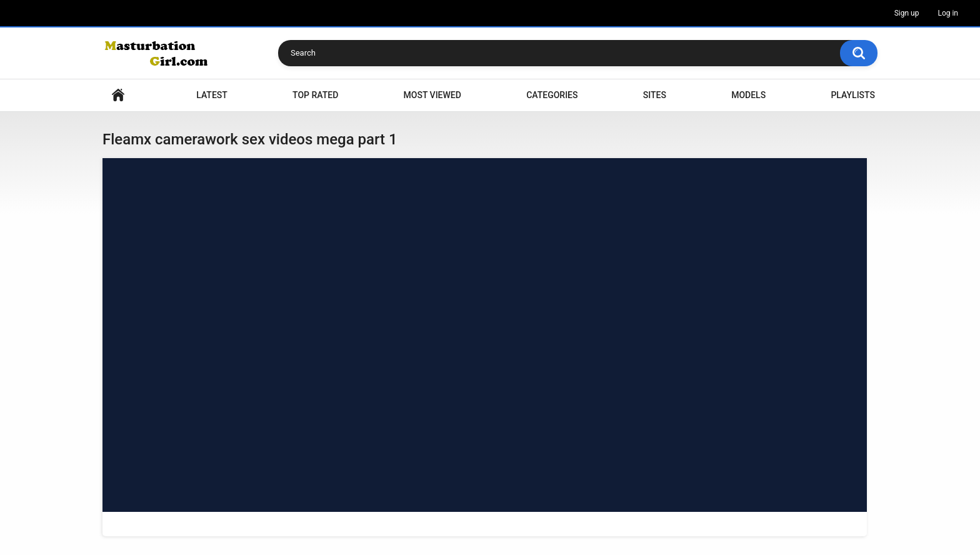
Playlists (853, 95)
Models (748, 95)
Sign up (907, 13)
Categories (552, 95)
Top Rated (315, 95)
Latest (212, 95)
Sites (655, 95)
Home (118, 95)
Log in (948, 13)
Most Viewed (432, 95)
